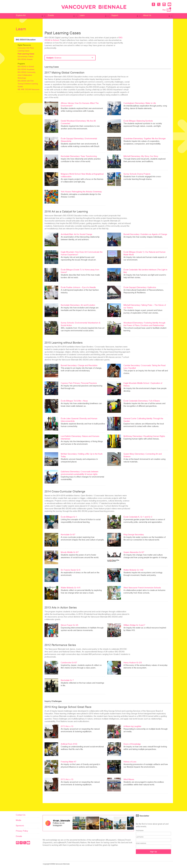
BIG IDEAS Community (27, 72)
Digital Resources (24, 45)
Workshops (22, 78)
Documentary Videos (26, 57)
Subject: (70, 58)
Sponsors (20, 826)
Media (18, 820)
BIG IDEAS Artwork (25, 59)
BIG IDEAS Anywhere (26, 69)
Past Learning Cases (26, 54)
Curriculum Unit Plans (26, 48)
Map (167, 10)
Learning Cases (24, 51)
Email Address (141, 843)
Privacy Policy (22, 831)
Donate (19, 836)
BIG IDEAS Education (26, 40)
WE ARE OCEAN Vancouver (29, 89)
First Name (140, 831)
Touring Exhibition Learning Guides (28, 85)
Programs (21, 64)
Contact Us (21, 815)
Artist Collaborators (25, 75)
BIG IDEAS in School (26, 67)
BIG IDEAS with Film (26, 81)
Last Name (140, 837)
